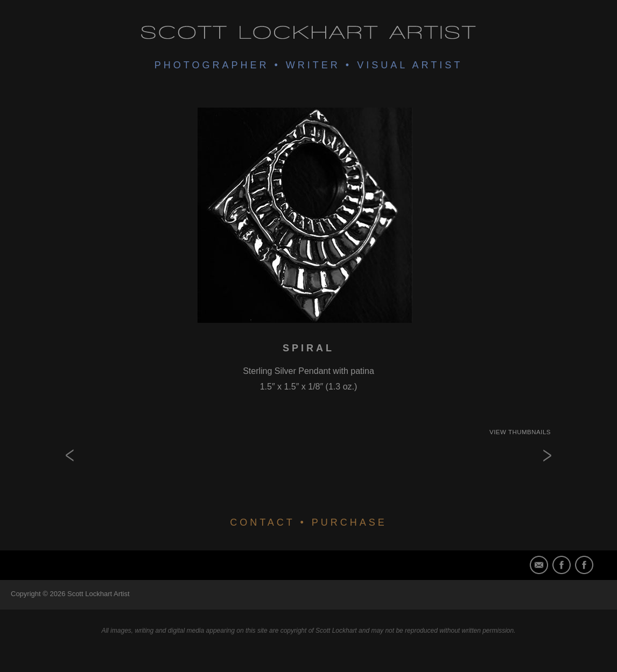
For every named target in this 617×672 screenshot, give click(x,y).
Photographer (212, 65)
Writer (313, 65)
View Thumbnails (520, 432)
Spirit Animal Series (529, 473)
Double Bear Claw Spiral (88, 473)
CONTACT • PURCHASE (308, 522)
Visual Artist (410, 65)
